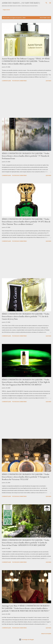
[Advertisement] (26, 100)
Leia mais (48, 81)
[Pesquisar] (46, 3)
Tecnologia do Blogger (27, 640)
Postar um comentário (19, 81)
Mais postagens (46, 634)
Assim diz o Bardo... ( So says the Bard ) (21, 3)
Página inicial (6, 10)
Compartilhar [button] (6, 81)
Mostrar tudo (45, 18)
